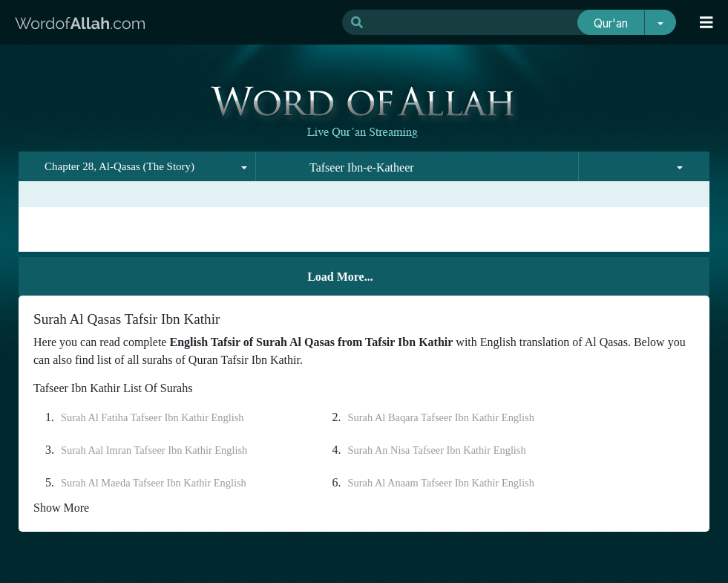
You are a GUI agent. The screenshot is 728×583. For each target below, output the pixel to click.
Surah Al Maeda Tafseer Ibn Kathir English (154, 483)
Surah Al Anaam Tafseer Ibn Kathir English (441, 483)
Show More (61, 508)
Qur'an (611, 23)
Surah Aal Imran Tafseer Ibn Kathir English (154, 450)
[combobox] (137, 166)
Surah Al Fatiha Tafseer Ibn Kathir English (153, 417)
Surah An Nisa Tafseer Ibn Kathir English (437, 450)
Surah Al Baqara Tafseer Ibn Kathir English (441, 417)
